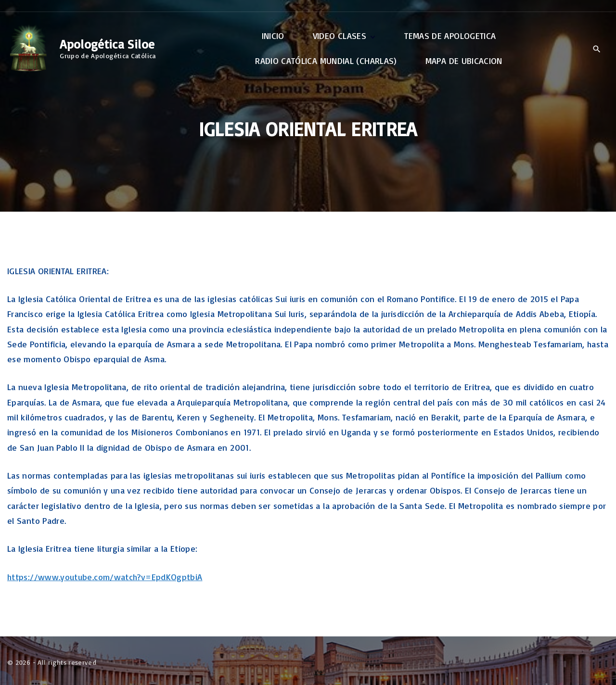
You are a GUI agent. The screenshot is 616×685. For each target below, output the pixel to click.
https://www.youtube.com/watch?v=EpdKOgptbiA (105, 577)
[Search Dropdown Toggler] (597, 49)
